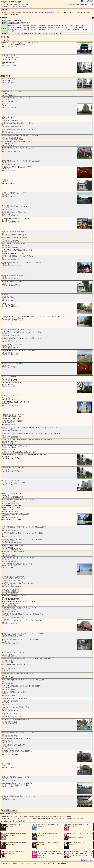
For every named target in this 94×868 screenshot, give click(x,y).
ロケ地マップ (14, 6)
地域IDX (24, 4)
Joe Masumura (33, 863)
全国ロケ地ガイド (19, 863)
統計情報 (23, 6)
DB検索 (82, 4)
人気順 (76, 4)
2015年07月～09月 (14, 23)
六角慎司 (18, 27)
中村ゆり (34, 29)
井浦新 (11, 31)
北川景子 (18, 25)
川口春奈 (34, 25)
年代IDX (4, 4)
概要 (87, 4)
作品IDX (11, 4)
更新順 (70, 4)
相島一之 (18, 29)
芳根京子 (83, 27)
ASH (26, 863)
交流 (92, 4)
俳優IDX (18, 4)
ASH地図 (49, 13)
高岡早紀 (76, 29)
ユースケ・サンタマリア (56, 29)
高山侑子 (34, 27)
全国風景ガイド (40, 13)
